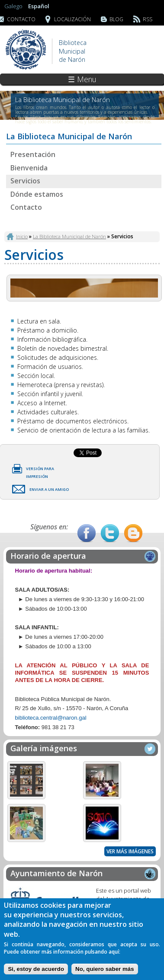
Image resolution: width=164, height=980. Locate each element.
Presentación (33, 154)
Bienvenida (29, 168)
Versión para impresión (40, 470)
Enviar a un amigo (49, 489)
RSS (148, 19)
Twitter (110, 533)
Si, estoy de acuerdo (36, 969)
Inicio (22, 236)
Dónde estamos (37, 194)
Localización (72, 19)
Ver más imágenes (130, 851)
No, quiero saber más (105, 969)
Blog (116, 19)
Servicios (25, 181)
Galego (13, 6)
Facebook (87, 533)
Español (39, 6)
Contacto (26, 207)
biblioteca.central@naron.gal (51, 718)
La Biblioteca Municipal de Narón (69, 236)
